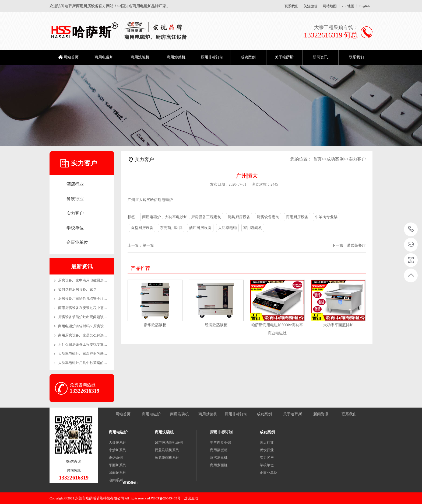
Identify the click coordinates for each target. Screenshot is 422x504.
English (365, 6)
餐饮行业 (75, 199)
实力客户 (75, 213)
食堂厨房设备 (142, 228)
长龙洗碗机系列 (167, 458)
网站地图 (330, 6)
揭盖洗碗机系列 (167, 450)
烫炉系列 (116, 458)
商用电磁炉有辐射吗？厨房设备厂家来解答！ (93, 326)
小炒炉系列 (117, 450)
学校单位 (75, 228)
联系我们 (291, 6)
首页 (317, 159)
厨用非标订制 (212, 57)
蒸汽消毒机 (219, 458)
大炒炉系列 (117, 442)
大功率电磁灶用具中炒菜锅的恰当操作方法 (91, 363)
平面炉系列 (117, 465)
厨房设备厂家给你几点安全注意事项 (86, 299)
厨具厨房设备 (239, 217)
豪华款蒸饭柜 (155, 325)
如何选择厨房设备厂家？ (77, 289)
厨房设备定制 (268, 217)
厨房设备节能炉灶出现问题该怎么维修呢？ (91, 317)
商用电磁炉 (104, 57)
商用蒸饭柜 (219, 450)
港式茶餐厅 (356, 246)
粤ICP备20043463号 (166, 498)
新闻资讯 (320, 57)
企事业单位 (77, 242)
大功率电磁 (227, 228)
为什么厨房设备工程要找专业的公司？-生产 (92, 344)
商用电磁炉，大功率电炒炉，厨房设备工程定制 (182, 217)
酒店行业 (75, 184)
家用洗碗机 (253, 228)
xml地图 (348, 6)
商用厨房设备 (297, 217)
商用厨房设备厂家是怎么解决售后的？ (88, 335)
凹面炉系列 (117, 473)
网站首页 (71, 57)
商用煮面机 (219, 465)
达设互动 (191, 498)
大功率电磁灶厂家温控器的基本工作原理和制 (93, 354)
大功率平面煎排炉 (338, 325)
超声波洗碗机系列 (169, 442)
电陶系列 (116, 480)
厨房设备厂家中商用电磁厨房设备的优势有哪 (93, 280)
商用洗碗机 (140, 57)
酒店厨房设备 (200, 228)
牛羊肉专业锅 (326, 217)
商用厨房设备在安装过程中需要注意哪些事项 (93, 308)
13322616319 (411, 229)
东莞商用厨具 (171, 228)
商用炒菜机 (176, 57)
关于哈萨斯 (284, 57)
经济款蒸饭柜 (216, 325)
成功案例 (248, 57)
